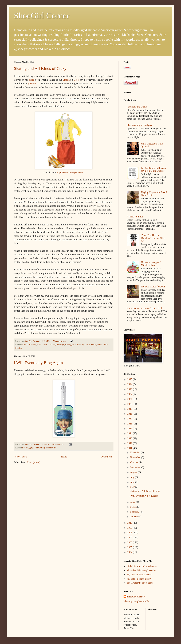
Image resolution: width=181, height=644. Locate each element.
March (134, 507)
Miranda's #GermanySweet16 (141, 570)
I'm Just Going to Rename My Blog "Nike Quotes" (154, 170)
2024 (130, 384)
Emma (66, 80)
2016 (130, 424)
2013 (130, 438)
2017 (130, 419)
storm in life (51, 448)
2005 (130, 547)
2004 (130, 552)
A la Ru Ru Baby (135, 217)
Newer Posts (21, 457)
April (133, 502)
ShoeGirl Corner (42, 16)
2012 (130, 443)
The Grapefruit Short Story (140, 583)
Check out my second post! (140, 125)
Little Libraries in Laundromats (142, 566)
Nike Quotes (96, 345)
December (135, 453)
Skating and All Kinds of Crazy (40, 68)
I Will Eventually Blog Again (38, 363)
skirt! (32, 80)
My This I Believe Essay (139, 579)
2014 (130, 433)
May (133, 487)
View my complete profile (136, 601)
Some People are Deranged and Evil (144, 308)
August (134, 472)
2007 (130, 538)
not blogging (28, 448)
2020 (130, 404)
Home (64, 457)
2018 (130, 414)
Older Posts (107, 457)
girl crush (33, 83)
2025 (130, 379)
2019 (130, 409)
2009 (130, 528)
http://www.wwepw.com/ (70, 172)
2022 (130, 394)
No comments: (60, 341)
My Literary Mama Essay (139, 575)
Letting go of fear (73, 345)
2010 (130, 523)
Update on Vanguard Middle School (151, 264)
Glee (76, 80)
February (135, 512)
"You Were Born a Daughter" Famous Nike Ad (153, 238)
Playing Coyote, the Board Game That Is (154, 194)
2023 (130, 389)
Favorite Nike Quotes (137, 107)
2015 (130, 429)
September (136, 467)
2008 (130, 533)
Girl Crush (42, 345)
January (134, 517)
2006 (130, 542)
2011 (130, 448)
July (133, 477)
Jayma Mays (59, 345)
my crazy (86, 345)
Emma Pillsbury (29, 345)
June (133, 482)
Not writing (40, 448)
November (136, 457)
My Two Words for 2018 (153, 287)
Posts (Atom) (34, 462)
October (134, 462)
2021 (130, 399)
